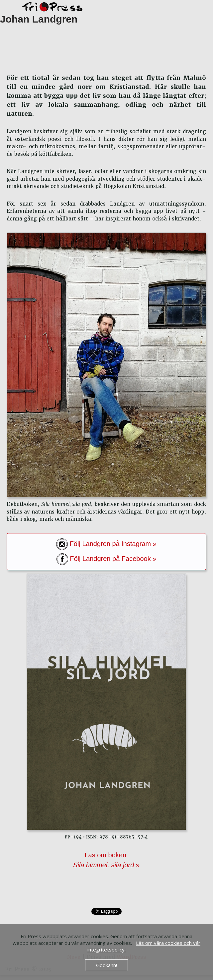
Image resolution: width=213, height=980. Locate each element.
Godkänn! (106, 965)
